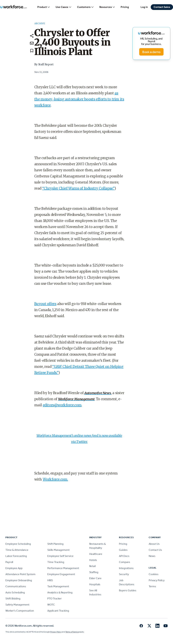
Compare (125, 562)
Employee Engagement (61, 574)
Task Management (58, 586)
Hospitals (95, 584)
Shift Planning (55, 544)
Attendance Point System (20, 574)
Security (124, 574)
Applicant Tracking (58, 611)
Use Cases (64, 7)
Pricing (125, 7)
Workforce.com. (55, 479)
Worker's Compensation (20, 611)
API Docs (124, 556)
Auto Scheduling (15, 592)
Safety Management (17, 605)
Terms (152, 586)
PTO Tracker (54, 599)
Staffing (94, 572)
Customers (85, 7)
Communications (16, 586)
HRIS (50, 580)
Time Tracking (56, 562)
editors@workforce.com (62, 405)
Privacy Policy (157, 580)
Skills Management (58, 550)
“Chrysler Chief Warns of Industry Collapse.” (78, 188)
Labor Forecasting (16, 556)
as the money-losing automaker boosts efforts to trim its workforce (79, 99)
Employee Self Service (60, 556)
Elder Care (95, 578)
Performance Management (63, 568)
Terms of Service (72, 632)
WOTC (51, 605)
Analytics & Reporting (60, 592)
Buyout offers (45, 304)
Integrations (126, 568)
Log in (144, 7)
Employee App (14, 568)
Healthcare (96, 554)
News (152, 556)
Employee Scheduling (18, 544)
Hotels (93, 560)
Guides (123, 550)
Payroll (9, 562)
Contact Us (155, 550)
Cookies (154, 574)
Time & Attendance (17, 550)
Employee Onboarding (19, 580)
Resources (107, 7)
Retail (92, 566)
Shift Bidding (13, 599)
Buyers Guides (128, 590)
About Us (154, 544)
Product (44, 7)
